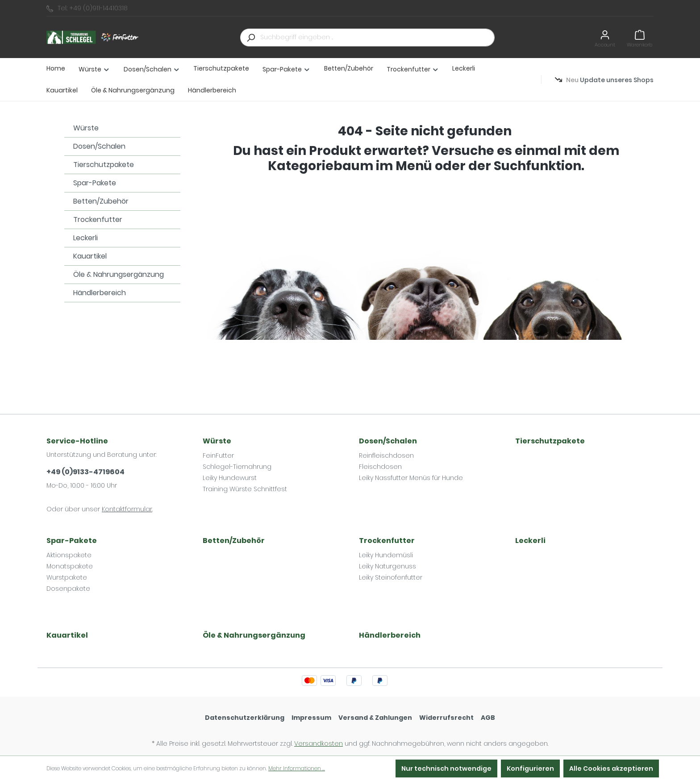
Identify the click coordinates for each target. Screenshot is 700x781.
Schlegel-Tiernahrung (237, 467)
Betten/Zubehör (101, 201)
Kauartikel (90, 256)
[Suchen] (250, 38)
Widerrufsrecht (446, 718)
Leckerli (85, 238)
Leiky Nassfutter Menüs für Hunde (411, 478)
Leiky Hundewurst (230, 478)
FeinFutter (218, 455)
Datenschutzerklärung (245, 718)
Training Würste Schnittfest (245, 489)
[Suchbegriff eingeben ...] (377, 38)
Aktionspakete (69, 555)
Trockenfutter (98, 219)
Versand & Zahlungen (375, 718)
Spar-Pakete (95, 183)
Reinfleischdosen (386, 455)
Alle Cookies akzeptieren (611, 768)
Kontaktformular (127, 509)
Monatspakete (70, 566)
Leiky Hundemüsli (386, 555)
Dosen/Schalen (99, 146)
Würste (86, 128)
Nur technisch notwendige (446, 768)
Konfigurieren (530, 768)
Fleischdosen (380, 467)
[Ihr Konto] (605, 37)
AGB (488, 718)
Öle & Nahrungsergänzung (119, 274)
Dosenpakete (68, 589)
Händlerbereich (100, 293)
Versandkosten (319, 743)
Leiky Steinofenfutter (391, 577)
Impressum (311, 718)
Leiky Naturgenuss (387, 566)
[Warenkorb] (640, 37)
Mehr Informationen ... (297, 768)
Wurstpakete (67, 577)
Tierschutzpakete (104, 165)
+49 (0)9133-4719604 (85, 472)
